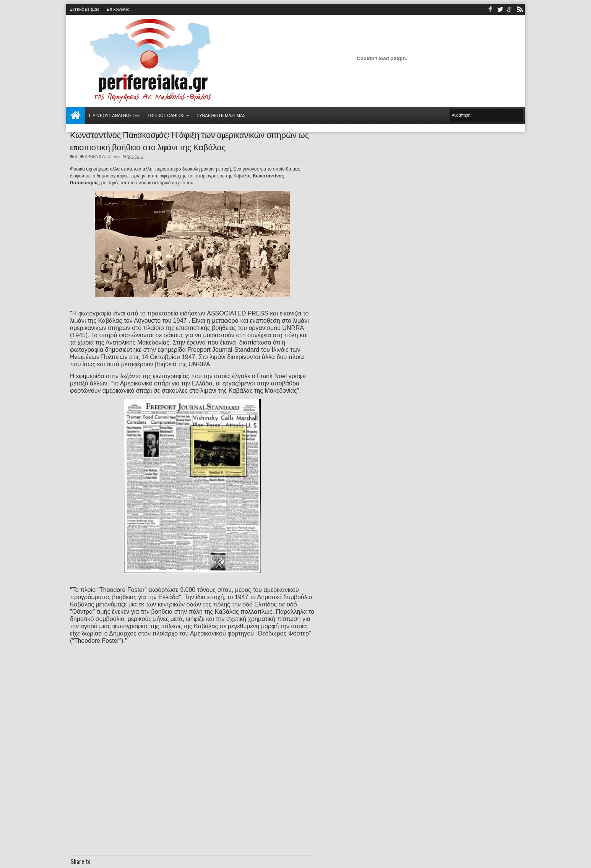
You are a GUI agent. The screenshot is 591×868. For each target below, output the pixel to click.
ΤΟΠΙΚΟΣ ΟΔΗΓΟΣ (166, 115)
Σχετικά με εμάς (84, 9)
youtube (510, 9)
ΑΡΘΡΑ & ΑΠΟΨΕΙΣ (102, 157)
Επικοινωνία (118, 9)
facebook (490, 9)
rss (520, 9)
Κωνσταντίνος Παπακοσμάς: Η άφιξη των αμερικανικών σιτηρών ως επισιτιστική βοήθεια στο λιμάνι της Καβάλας (189, 140)
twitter (500, 9)
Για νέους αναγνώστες (114, 115)
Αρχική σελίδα (76, 115)
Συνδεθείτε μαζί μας (221, 115)
